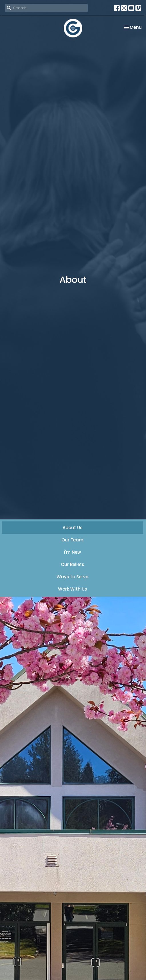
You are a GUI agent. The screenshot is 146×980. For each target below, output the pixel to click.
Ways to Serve (72, 577)
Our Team (72, 540)
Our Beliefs (73, 564)
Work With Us (73, 589)
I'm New (72, 552)
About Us (73, 528)
